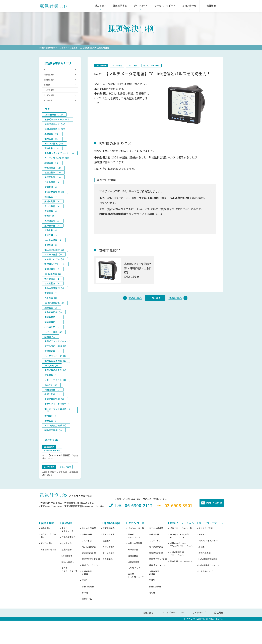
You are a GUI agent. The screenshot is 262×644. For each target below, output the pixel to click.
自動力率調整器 (69, 561)
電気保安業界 (51, 84)
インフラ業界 (51, 97)
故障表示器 (67, 568)
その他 (85, 617)
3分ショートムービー (208, 565)
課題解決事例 (53, 48)
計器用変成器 (88, 611)
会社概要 (219, 637)
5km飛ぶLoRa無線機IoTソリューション (179, 560)
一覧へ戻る (155, 301)
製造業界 (49, 90)
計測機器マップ (206, 595)
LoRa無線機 (67, 580)
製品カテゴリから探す (49, 560)
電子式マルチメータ (167, 66)
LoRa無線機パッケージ (209, 589)
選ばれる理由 (205, 577)
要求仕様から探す (49, 574)
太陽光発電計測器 (87, 597)
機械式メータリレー (91, 589)
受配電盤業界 (103, 66)
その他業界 (50, 111)
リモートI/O (87, 565)
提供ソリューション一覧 (181, 552)
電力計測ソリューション (181, 585)
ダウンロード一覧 (136, 552)
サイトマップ (199, 637)
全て (46, 70)
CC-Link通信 (123, 66)
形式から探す (47, 568)
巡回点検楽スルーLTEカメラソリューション (181, 569)
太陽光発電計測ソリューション (177, 578)
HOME (42, 48)
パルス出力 (144, 66)
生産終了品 (87, 623)
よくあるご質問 (206, 552)
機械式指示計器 (89, 577)
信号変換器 (87, 559)
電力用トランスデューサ (70, 594)
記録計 (85, 605)
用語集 (202, 571)
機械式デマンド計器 (91, 583)
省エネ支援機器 (89, 552)
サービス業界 (51, 104)
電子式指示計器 (89, 571)
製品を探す (46, 552)
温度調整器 (67, 574)
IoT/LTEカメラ (68, 586)
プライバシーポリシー (173, 637)
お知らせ (203, 559)
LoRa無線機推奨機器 (208, 583)
